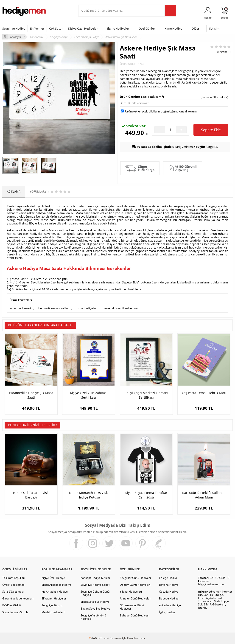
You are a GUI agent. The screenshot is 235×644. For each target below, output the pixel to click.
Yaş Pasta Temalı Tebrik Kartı (204, 393)
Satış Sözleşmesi (13, 592)
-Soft (93, 638)
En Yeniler (37, 28)
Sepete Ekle (211, 132)
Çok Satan (56, 28)
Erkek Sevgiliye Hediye (95, 602)
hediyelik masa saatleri (54, 308)
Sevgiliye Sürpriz (52, 605)
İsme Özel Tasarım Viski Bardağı (31, 495)
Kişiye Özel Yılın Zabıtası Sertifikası (89, 395)
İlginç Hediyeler (118, 28)
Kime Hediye (173, 28)
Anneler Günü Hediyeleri (136, 598)
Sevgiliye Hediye (14, 28)
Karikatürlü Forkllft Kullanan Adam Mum (204, 495)
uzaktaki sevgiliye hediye (121, 308)
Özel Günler (147, 28)
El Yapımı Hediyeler (54, 598)
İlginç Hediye (167, 612)
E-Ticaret (104, 638)
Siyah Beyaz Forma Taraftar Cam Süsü (146, 495)
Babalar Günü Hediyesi (134, 615)
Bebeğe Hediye (169, 598)
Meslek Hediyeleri (53, 612)
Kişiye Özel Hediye (53, 578)
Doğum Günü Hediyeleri (135, 585)
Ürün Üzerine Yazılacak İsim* (141, 97)
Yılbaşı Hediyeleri (131, 592)
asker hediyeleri (20, 308)
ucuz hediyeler (87, 308)
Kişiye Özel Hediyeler (83, 28)
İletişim (214, 28)
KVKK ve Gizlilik (12, 605)
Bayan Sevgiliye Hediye (95, 609)
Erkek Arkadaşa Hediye (56, 585)
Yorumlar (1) (224, 52)
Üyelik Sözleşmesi (14, 585)
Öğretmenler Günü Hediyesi (132, 607)
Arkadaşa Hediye (170, 605)
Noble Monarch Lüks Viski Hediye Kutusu (89, 495)
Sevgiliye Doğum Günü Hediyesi (95, 593)
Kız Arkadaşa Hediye (55, 592)
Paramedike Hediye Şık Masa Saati (31, 395)
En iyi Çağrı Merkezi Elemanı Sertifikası (146, 395)
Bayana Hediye (169, 585)
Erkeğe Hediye (168, 578)
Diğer (196, 28)
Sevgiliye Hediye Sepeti (95, 585)
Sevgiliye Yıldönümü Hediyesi (93, 617)
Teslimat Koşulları (14, 578)
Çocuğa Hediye (169, 592)
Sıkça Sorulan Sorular (16, 612)
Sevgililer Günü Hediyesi (135, 578)
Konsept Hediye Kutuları (96, 578)
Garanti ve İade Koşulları (18, 598)
